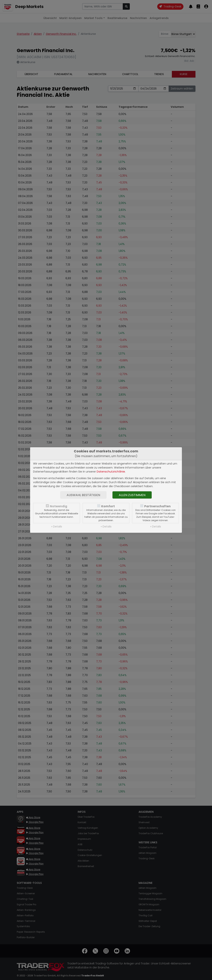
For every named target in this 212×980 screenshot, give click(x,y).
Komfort (108, 506)
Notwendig (59, 506)
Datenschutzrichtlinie (111, 472)
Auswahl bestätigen (83, 495)
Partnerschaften (157, 506)
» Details (57, 526)
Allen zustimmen (132, 495)
